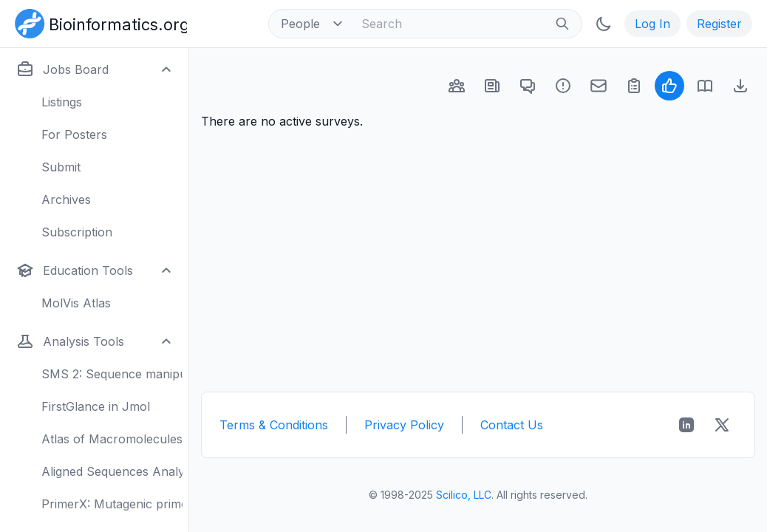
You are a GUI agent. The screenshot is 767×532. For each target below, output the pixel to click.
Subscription (77, 232)
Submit (61, 167)
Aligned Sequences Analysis (112, 471)
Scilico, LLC (464, 495)
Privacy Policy (404, 425)
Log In (652, 24)
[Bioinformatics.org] (98, 22)
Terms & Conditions (274, 425)
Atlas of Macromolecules (112, 439)
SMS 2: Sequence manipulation (112, 374)
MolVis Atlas (76, 303)
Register (719, 24)
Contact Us (512, 425)
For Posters (74, 134)
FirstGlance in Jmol (96, 406)
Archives (66, 199)
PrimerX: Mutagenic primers (112, 504)
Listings (62, 102)
